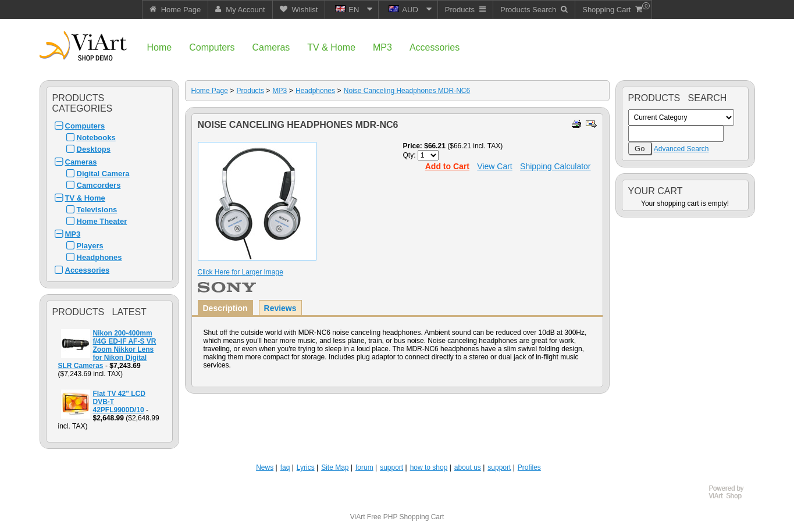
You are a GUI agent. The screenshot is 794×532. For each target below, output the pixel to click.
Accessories (88, 270)
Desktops (94, 149)
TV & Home (85, 198)
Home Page (210, 91)
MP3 (73, 234)
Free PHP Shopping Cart (406, 517)
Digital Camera (103, 174)
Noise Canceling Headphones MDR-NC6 (407, 91)
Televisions (97, 210)
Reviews (280, 308)
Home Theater (102, 221)
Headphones (99, 257)
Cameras (81, 162)
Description (225, 308)
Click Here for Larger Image (241, 272)
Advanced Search (681, 149)
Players (90, 246)
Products (250, 91)
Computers (85, 126)
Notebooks (96, 138)
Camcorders (99, 185)
